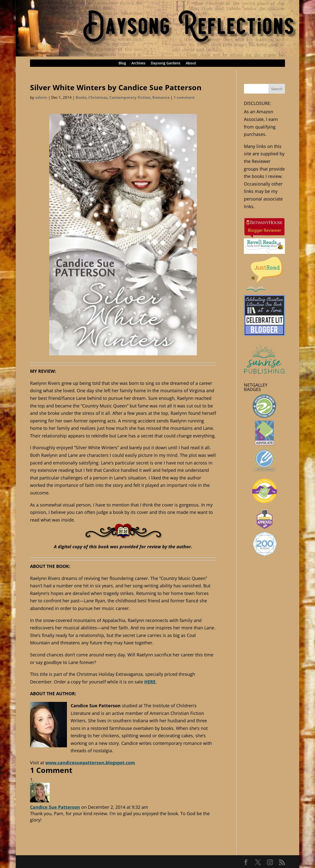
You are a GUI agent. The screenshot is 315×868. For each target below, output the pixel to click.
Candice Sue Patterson (55, 807)
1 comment (184, 97)
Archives (138, 63)
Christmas (98, 97)
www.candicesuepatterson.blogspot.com (90, 763)
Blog (122, 63)
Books (81, 97)
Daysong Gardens (166, 63)
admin (41, 97)
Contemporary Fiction (130, 97)
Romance (161, 97)
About (191, 63)
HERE (150, 682)
